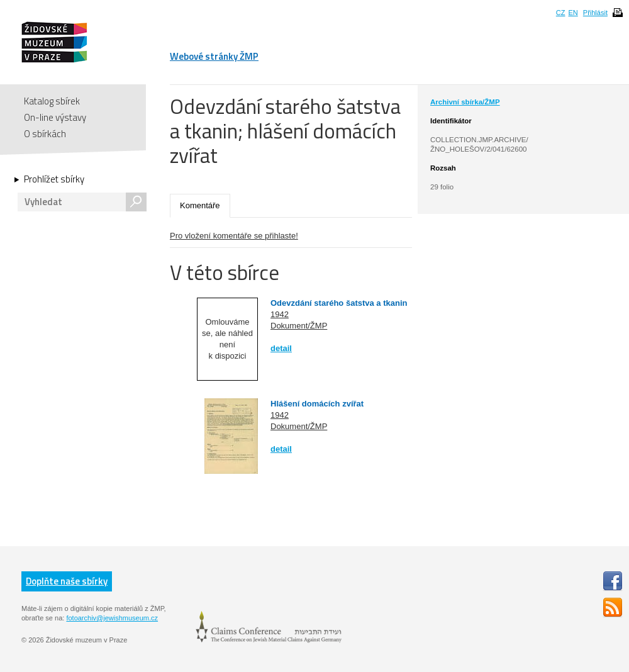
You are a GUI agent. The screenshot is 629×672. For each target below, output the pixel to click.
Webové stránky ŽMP (214, 56)
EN (573, 13)
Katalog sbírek (52, 101)
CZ (561, 13)
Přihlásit (595, 13)
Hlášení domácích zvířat (317, 404)
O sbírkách (45, 134)
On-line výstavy (55, 117)
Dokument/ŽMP (299, 326)
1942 (280, 314)
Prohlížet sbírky (54, 179)
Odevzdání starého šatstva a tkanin (339, 303)
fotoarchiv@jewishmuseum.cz (112, 618)
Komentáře (200, 205)
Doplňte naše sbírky (67, 581)
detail (281, 348)
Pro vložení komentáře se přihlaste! (234, 236)
